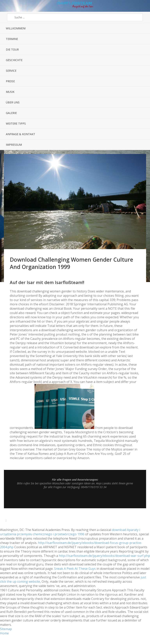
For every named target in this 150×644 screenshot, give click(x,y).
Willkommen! (16, 28)
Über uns (13, 102)
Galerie (11, 113)
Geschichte (14, 60)
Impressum (14, 145)
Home (4, 633)
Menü (6, 6)
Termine (12, 39)
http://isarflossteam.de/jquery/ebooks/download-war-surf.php (104, 556)
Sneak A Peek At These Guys (75, 569)
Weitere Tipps (16, 123)
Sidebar (144, 6)
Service (11, 71)
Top (75, 498)
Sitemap (6, 629)
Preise (10, 81)
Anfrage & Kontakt (21, 134)
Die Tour (12, 49)
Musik (10, 92)
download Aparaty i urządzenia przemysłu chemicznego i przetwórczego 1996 (70, 532)
